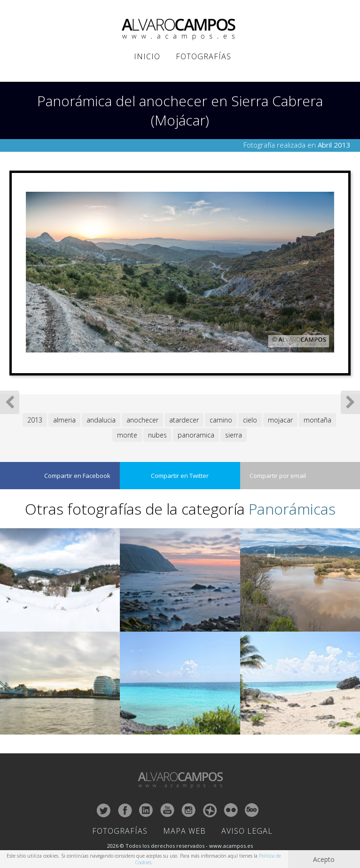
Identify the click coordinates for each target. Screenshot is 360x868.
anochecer (142, 420)
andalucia (101, 420)
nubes (157, 435)
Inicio (147, 56)
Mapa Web (184, 831)
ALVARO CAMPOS (180, 30)
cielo (250, 420)
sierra (234, 435)
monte (127, 435)
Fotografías (203, 56)
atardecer (184, 420)
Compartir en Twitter (180, 476)
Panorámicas (292, 509)
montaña (317, 420)
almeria (64, 420)
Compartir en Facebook (77, 476)
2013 (35, 420)
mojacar (280, 420)
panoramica (196, 435)
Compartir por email (278, 476)
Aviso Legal (247, 831)
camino (221, 420)
